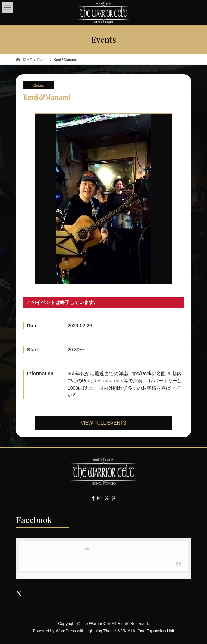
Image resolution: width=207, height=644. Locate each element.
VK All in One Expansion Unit (148, 631)
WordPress (66, 631)
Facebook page (103, 557)
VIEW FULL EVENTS (103, 423)
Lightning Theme (101, 631)
